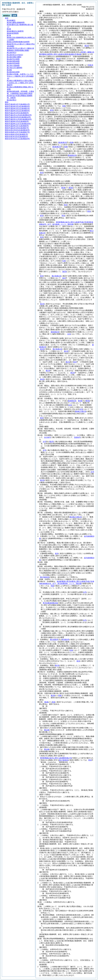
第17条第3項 (45, 577)
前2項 (42, 304)
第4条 (80, 401)
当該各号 (77, 437)
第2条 (63, 188)
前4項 (42, 379)
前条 (64, 106)
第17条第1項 (56, 276)
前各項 (91, 65)
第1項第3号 (54, 639)
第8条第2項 (55, 332)
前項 (52, 110)
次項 (92, 472)
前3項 (42, 349)
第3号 (52, 442)
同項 (89, 211)
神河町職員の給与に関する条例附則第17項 (56, 758)
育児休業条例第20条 (50, 603)
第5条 (71, 188)
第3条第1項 (63, 142)
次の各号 (47, 437)
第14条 (47, 730)
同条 (52, 586)
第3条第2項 (57, 147)
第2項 (68, 362)
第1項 (87, 46)
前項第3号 (66, 639)
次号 (44, 442)
